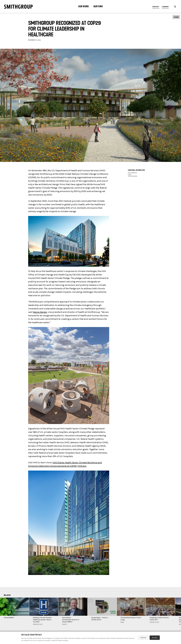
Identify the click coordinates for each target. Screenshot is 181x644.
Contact (156, 7)
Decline (143, 638)
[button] (83, 7)
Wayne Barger (40, 312)
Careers (165, 7)
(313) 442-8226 (133, 176)
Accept (155, 638)
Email (130, 174)
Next (178, 607)
